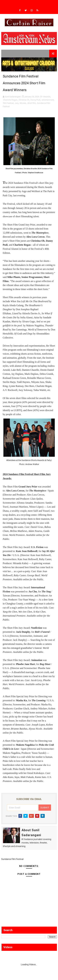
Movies (23, 103)
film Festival (8, 103)
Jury (17, 103)
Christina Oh (24, 100)
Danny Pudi (35, 100)
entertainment (48, 100)
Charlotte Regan (10, 100)
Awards (47, 97)
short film (32, 103)
